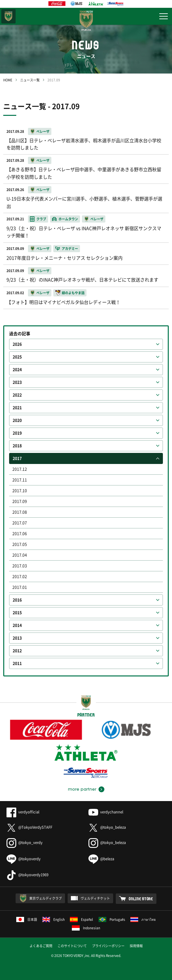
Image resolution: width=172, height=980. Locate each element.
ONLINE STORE (141, 899)
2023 (17, 382)
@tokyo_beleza (107, 827)
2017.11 (20, 480)
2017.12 (20, 469)
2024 (17, 370)
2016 (17, 600)
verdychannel (106, 812)
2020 (17, 420)
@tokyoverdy (24, 859)
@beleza (101, 859)
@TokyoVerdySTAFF (29, 827)
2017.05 (20, 544)
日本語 (27, 919)
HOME (8, 80)
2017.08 (20, 512)
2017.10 (20, 491)
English (53, 919)
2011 (17, 663)
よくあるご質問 (41, 946)
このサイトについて (72, 946)
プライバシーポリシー (108, 946)
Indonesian (86, 928)
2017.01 (20, 587)
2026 (17, 344)
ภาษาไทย (143, 919)
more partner (82, 789)
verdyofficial (23, 812)
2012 (17, 651)
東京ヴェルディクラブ (46, 898)
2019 (17, 433)
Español (82, 919)
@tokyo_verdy (25, 843)
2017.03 (20, 566)
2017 (17, 458)
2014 (17, 625)
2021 (17, 408)
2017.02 (20, 577)
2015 (17, 613)
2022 (17, 395)
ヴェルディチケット (95, 898)
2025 (17, 357)
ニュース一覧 (30, 80)
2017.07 (20, 523)
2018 (17, 446)
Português (112, 919)
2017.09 (20, 501)
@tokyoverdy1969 (27, 875)
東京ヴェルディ (8, 16)
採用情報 (136, 946)
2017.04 (20, 555)
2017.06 (20, 534)
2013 (17, 638)
